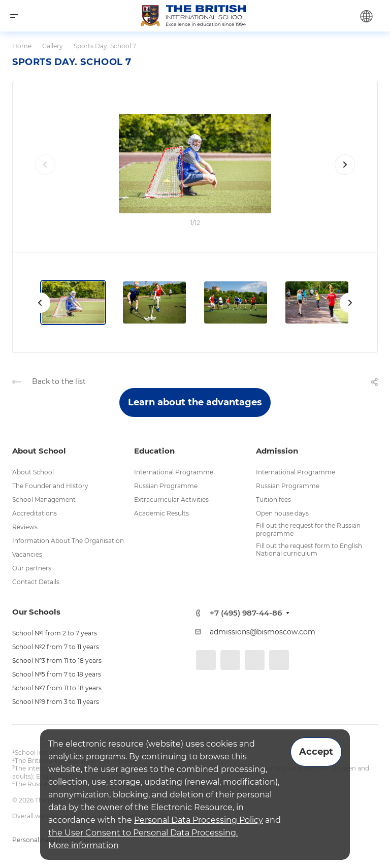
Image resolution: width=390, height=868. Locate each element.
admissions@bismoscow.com (263, 632)
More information (84, 845)
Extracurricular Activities (171, 500)
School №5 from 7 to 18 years (57, 674)
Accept (316, 752)
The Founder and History (50, 486)
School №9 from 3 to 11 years (56, 702)
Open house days (282, 513)
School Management (44, 500)
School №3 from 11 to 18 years (57, 661)
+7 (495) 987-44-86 (246, 613)
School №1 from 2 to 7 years (55, 633)
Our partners (32, 568)
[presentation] (45, 175)
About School (33, 472)
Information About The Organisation (68, 541)
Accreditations (35, 513)
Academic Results (161, 513)
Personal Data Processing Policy (199, 820)
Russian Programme (166, 486)
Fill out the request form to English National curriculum (309, 550)
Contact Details (36, 582)
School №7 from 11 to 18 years (57, 688)
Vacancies (27, 554)
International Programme (174, 472)
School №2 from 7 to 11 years (56, 647)
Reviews (25, 527)
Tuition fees (273, 500)
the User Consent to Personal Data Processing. (143, 833)
